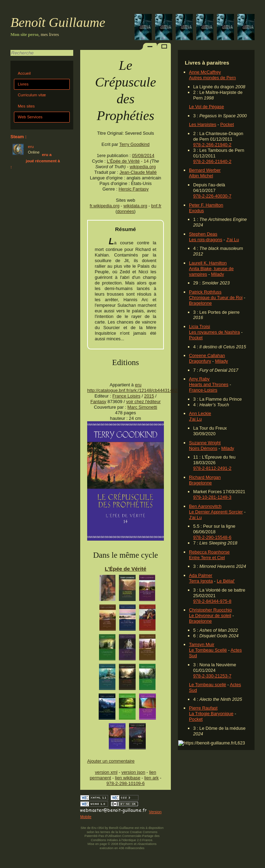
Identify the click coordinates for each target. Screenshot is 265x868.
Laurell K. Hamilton (208, 263)
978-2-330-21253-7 (212, 676)
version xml (106, 772)
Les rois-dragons (206, 240)
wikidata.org (135, 206)
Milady (217, 274)
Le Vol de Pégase (206, 107)
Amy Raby (199, 379)
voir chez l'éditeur (143, 402)
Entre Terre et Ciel (207, 558)
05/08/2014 (143, 155)
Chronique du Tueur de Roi (216, 298)
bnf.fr (156, 206)
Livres (23, 84)
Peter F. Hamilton (206, 205)
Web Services (30, 117)
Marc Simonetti (142, 407)
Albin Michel (201, 176)
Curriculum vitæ (32, 95)
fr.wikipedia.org (104, 206)
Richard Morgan (205, 477)
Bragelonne (200, 303)
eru (138, 385)
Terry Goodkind (134, 144)
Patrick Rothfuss (205, 292)
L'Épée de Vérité (123, 161)
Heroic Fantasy (134, 189)
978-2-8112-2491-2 (212, 468)
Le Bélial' (226, 581)
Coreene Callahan (207, 355)
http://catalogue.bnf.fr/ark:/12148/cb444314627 (133, 390)
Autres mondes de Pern (212, 78)
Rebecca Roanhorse (209, 552)
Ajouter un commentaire (111, 761)
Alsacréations (147, 844)
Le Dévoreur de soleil (210, 615)
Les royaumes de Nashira (214, 332)
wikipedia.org (143, 167)
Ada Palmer (201, 575)
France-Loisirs (203, 390)
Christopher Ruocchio (210, 610)
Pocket (227, 124)
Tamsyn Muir (202, 644)
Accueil (24, 73)
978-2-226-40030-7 (212, 196)
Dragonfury (200, 361)
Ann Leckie (200, 413)
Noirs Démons (203, 448)
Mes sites (26, 106)
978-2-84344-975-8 (212, 601)
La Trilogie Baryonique (211, 714)
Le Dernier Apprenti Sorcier (216, 512)
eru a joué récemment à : (35, 161)
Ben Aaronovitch (205, 506)
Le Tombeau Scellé (208, 650)
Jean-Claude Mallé (138, 172)
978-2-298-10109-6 (126, 783)
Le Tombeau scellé (207, 685)
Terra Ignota (201, 581)
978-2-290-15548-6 (212, 537)
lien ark (152, 778)
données (125, 211)
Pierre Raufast (203, 708)
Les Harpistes (203, 124)
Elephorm (126, 844)
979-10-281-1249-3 (212, 497)
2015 (149, 396)
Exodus (196, 211)
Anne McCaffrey (205, 72)
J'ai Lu (233, 240)
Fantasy (98, 402)
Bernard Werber (205, 170)
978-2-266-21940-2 (212, 145)
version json (133, 772)
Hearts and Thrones (209, 384)
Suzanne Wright (205, 443)
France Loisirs (126, 396)
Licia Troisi (199, 327)
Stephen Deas (203, 234)
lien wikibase (128, 778)
